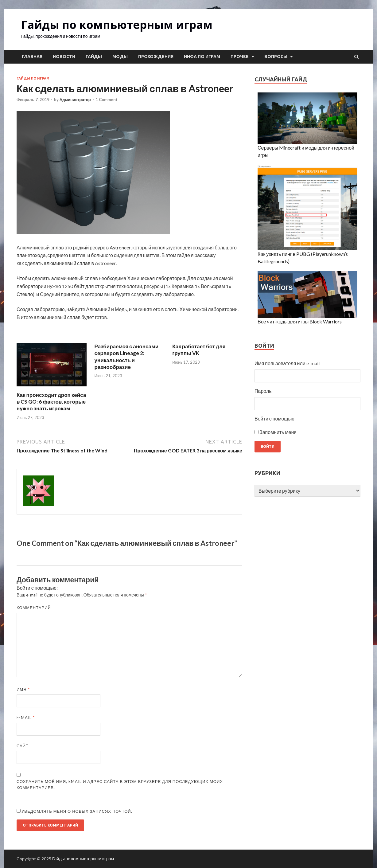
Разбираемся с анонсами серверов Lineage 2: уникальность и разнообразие (127, 356)
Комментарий (34, 608)
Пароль (263, 391)
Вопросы (276, 57)
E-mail (26, 717)
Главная (32, 57)
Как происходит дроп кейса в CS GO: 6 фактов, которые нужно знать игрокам (51, 402)
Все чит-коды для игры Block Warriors (300, 321)
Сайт (23, 746)
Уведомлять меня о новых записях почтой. (77, 811)
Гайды (94, 57)
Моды (120, 57)
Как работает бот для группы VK (199, 350)
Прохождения (156, 57)
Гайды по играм (33, 78)
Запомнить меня (278, 432)
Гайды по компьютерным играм (117, 25)
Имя (23, 689)
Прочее (240, 57)
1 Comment (107, 100)
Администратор (75, 100)
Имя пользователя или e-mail (287, 363)
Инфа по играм (202, 57)
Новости (64, 57)
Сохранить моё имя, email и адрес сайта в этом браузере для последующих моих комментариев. (120, 784)
